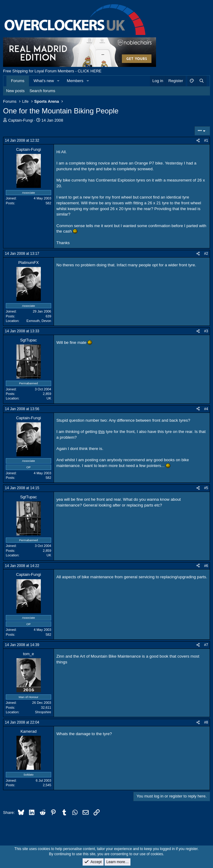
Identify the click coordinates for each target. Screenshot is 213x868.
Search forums (43, 91)
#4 (206, 409)
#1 (206, 140)
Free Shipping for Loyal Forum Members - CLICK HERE (52, 71)
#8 (206, 722)
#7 (206, 645)
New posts (15, 91)
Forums (18, 81)
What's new (44, 81)
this (102, 432)
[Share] (198, 141)
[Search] (201, 81)
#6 (206, 566)
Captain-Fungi (21, 120)
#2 (206, 254)
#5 (206, 488)
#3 (206, 331)
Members (75, 81)
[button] (59, 81)
